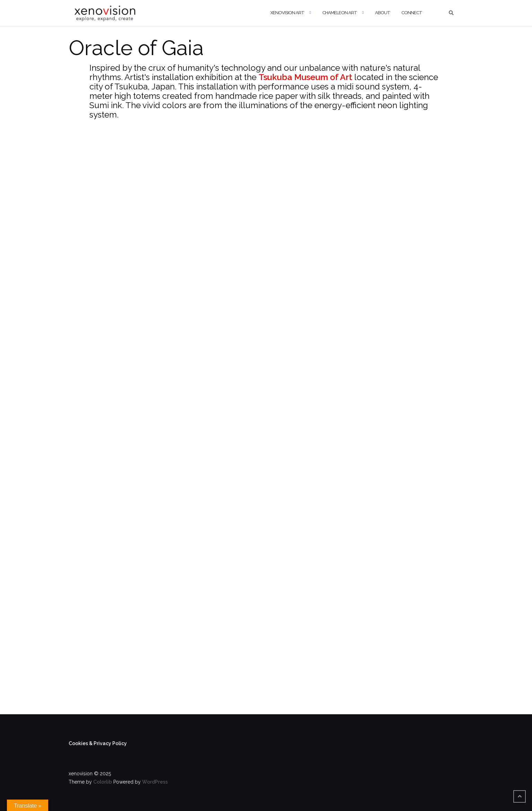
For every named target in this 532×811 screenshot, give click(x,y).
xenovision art (287, 13)
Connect (412, 13)
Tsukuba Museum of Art (305, 77)
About (383, 13)
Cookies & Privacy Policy (98, 743)
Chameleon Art (340, 13)
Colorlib (103, 782)
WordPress (155, 782)
